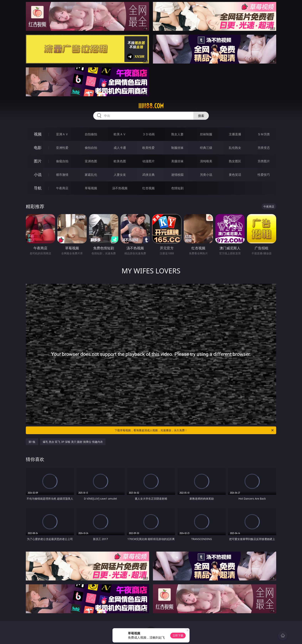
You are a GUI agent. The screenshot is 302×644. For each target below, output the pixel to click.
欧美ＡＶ (120, 134)
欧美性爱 (148, 148)
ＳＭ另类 (264, 134)
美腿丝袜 (177, 161)
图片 (38, 161)
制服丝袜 (177, 148)
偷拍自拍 (91, 148)
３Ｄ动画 (148, 134)
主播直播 (235, 134)
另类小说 (206, 175)
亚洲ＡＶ (62, 134)
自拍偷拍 (91, 134)
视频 (38, 134)
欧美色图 (120, 161)
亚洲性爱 (62, 148)
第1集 (32, 442)
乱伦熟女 (235, 148)
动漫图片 (148, 161)
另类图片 (264, 161)
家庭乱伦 (91, 175)
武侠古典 (148, 175)
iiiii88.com (151, 106)
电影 (38, 148)
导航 (38, 188)
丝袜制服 (206, 134)
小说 (38, 175)
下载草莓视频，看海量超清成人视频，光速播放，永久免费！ (194, 430)
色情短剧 (177, 188)
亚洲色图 (91, 161)
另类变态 (264, 148)
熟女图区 (235, 161)
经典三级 (206, 148)
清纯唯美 (206, 161)
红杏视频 (148, 188)
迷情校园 (177, 175)
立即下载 (178, 635)
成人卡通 (120, 148)
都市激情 (62, 175)
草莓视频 (91, 188)
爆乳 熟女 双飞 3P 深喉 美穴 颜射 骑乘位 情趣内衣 (73, 442)
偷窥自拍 (62, 161)
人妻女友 (120, 175)
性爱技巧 (264, 175)
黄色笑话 (235, 175)
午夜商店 (62, 188)
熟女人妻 (177, 134)
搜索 (201, 116)
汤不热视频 (120, 188)
